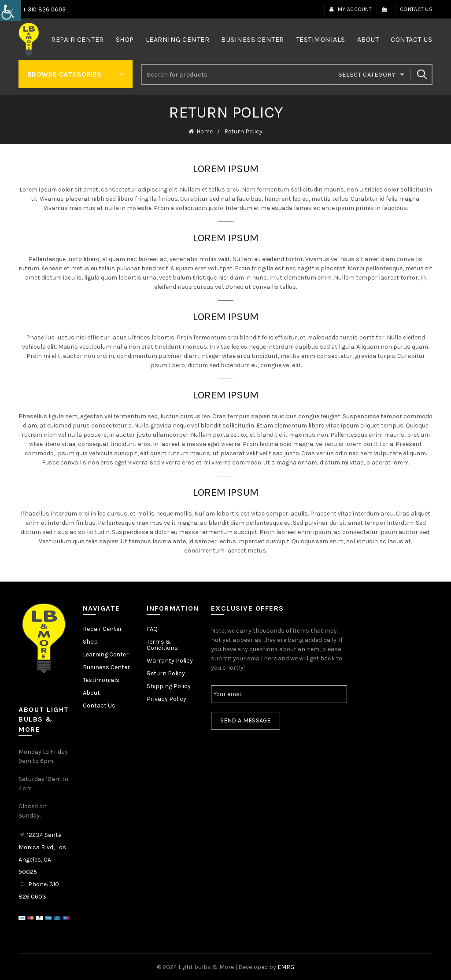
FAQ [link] (152, 628)
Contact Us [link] (416, 9)
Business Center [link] (253, 39)
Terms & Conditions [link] (162, 644)
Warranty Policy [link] (170, 660)
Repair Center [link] (78, 39)
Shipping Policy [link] (169, 685)
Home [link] (205, 131)
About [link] (368, 39)
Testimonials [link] (321, 39)
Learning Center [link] (178, 39)
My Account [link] (350, 9)
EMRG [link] (286, 966)
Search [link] (421, 74)
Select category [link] (367, 74)
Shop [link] (125, 39)
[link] (11, 11)
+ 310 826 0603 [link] (44, 9)
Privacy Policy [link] (166, 698)
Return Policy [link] (166, 672)
